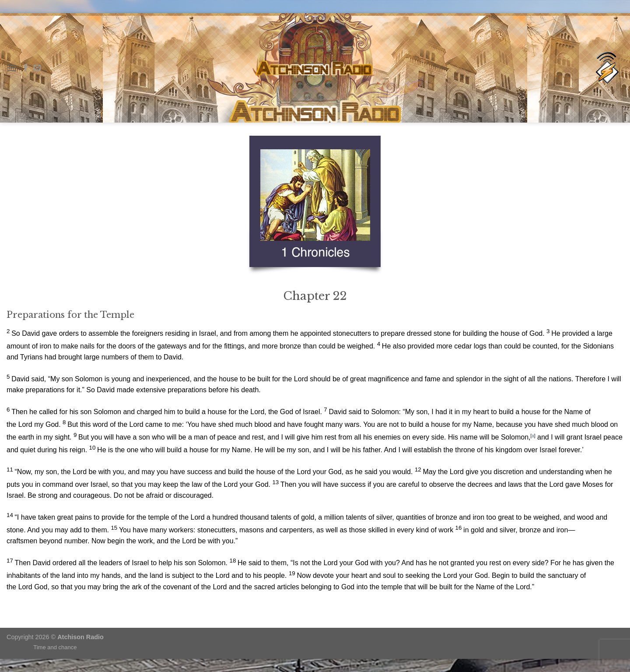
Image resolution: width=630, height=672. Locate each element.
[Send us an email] (37, 68)
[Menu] (12, 68)
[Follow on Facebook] (26, 68)
